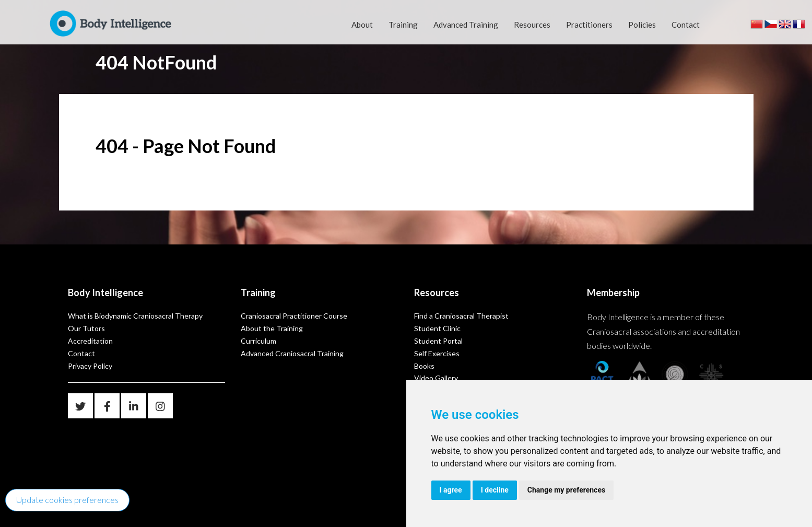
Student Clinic (437, 328)
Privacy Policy (90, 366)
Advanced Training (466, 25)
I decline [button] (495, 490)
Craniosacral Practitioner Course (294, 316)
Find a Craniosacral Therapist (461, 316)
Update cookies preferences (67, 500)
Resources (532, 25)
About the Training (272, 328)
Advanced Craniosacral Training (292, 353)
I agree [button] (451, 490)
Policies (642, 25)
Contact (686, 25)
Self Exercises (437, 353)
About (362, 25)
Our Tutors (86, 328)
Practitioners (589, 25)
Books (424, 366)
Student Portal (438, 341)
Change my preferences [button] (566, 490)
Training (403, 25)
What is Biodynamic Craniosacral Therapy (135, 316)
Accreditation (90, 341)
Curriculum (258, 341)
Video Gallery (436, 378)
